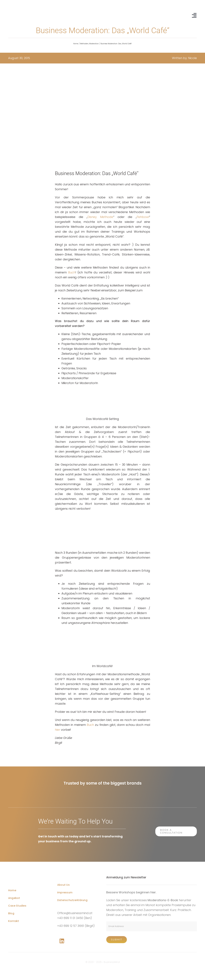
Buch (72, 272)
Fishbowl (143, 217)
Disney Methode (100, 217)
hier (58, 730)
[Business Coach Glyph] (27, 873)
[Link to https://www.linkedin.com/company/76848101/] (62, 941)
